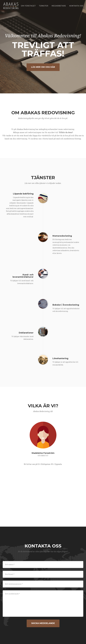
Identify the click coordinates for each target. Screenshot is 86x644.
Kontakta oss (76, 7)
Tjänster (44, 7)
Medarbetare (59, 7)
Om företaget (28, 7)
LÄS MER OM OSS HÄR (43, 67)
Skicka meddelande (43, 623)
